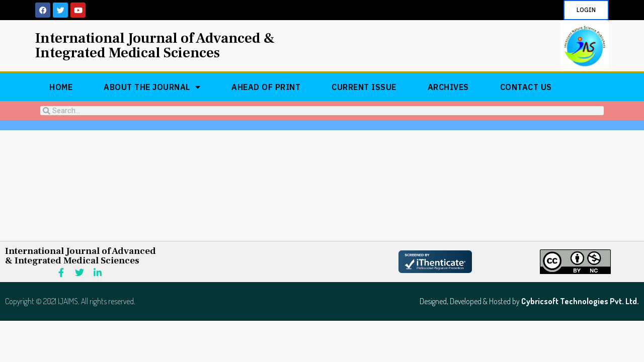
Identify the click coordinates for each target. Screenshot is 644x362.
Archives (448, 87)
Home (61, 87)
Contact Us (526, 87)
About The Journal (152, 87)
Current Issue (364, 87)
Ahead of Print (266, 87)
